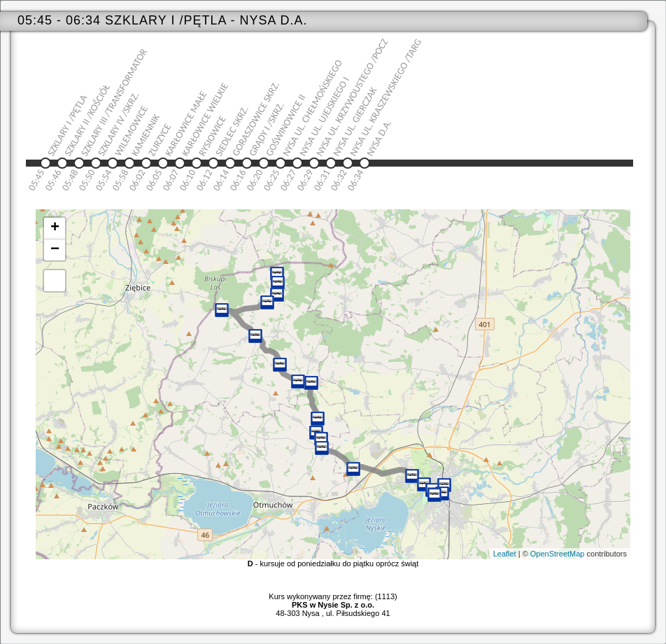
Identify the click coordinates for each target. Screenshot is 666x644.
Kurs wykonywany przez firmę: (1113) (333, 601)
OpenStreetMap (558, 554)
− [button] (55, 250)
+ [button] (55, 228)
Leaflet (505, 554)
